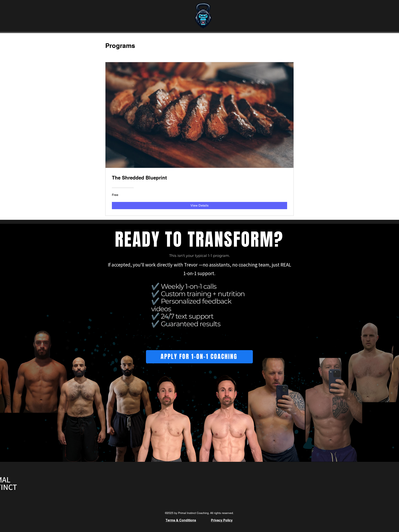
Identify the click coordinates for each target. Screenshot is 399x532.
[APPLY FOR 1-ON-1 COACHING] (199, 357)
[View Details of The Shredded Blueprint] (199, 206)
